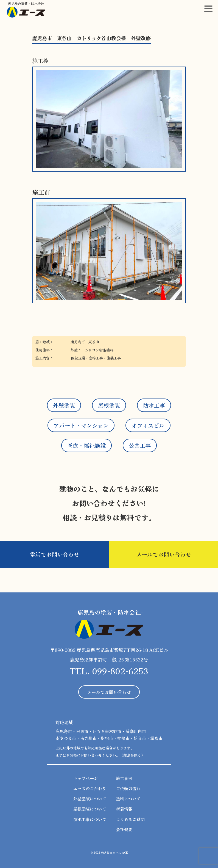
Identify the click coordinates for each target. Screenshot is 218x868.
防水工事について (90, 819)
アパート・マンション (81, 425)
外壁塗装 (64, 405)
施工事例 (124, 778)
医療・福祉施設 (86, 445)
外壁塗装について (90, 799)
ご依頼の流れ (128, 788)
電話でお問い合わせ (55, 554)
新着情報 (124, 809)
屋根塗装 (109, 405)
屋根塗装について (90, 809)
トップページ (86, 778)
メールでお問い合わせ (164, 554)
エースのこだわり (90, 788)
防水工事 (154, 405)
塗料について (128, 799)
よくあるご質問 (130, 819)
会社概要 (124, 829)
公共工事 (140, 445)
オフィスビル (148, 425)
